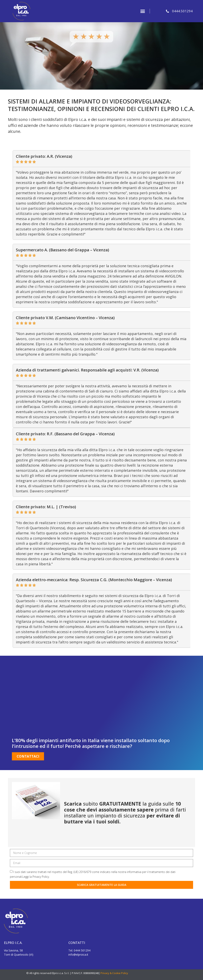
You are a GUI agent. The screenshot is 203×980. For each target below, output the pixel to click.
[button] (143, 11)
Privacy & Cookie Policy (114, 973)
